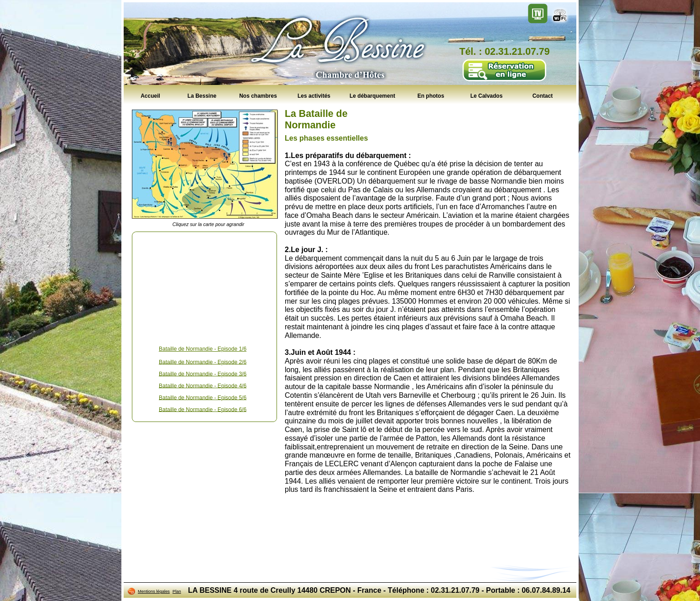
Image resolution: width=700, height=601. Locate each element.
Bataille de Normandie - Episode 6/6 (203, 409)
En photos (431, 95)
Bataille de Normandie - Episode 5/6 (203, 397)
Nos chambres (258, 95)
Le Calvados (487, 95)
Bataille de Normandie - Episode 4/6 (203, 385)
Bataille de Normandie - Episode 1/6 (203, 349)
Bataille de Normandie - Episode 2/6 (203, 362)
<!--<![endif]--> (205, 287)
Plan (177, 591)
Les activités (314, 95)
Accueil (150, 95)
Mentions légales (154, 591)
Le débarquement (372, 95)
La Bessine (202, 95)
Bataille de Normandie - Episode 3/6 (203, 374)
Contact (543, 95)
